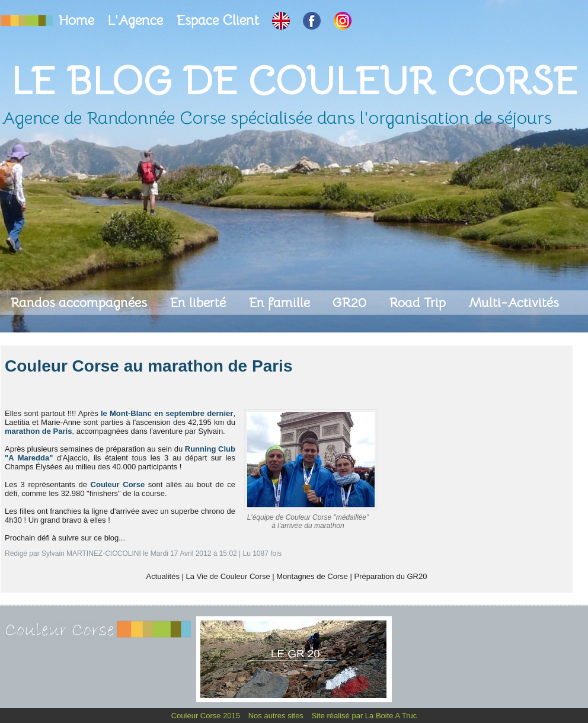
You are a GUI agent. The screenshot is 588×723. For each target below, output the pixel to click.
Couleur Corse (118, 484)
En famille (281, 303)
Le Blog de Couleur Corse (294, 81)
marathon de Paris (38, 431)
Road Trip (419, 303)
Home (78, 20)
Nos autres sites (277, 716)
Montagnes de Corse (312, 576)
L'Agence (137, 20)
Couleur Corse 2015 (207, 716)
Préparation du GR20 (391, 576)
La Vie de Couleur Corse (228, 576)
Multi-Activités (514, 303)
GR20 (351, 303)
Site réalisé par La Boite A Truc (365, 716)
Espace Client (219, 20)
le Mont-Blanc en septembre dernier (166, 413)
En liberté (199, 303)
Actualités (163, 576)
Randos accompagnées (80, 303)
